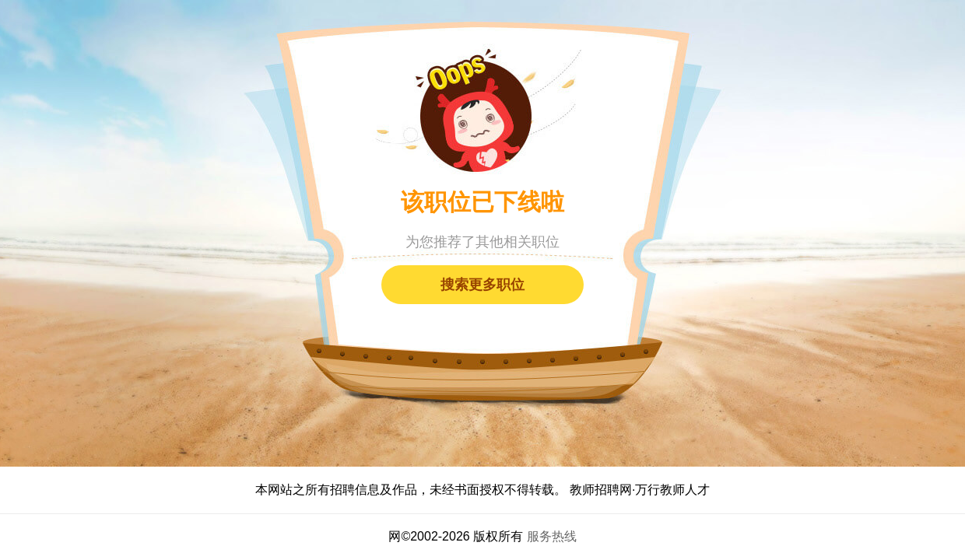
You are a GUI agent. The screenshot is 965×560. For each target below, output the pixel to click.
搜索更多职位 (482, 285)
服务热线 (552, 536)
